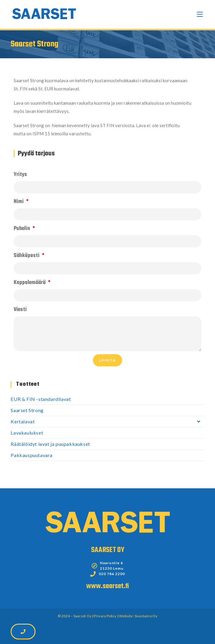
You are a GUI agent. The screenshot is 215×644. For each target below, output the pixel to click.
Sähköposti (27, 256)
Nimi (19, 202)
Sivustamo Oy (146, 616)
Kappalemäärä (30, 283)
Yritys (20, 175)
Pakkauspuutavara (32, 455)
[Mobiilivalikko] (200, 14)
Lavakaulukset (27, 433)
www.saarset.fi (107, 586)
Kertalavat (107, 422)
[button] (23, 632)
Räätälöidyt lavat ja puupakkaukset (50, 444)
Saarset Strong (27, 410)
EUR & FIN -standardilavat (41, 399)
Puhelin (22, 229)
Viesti (20, 310)
